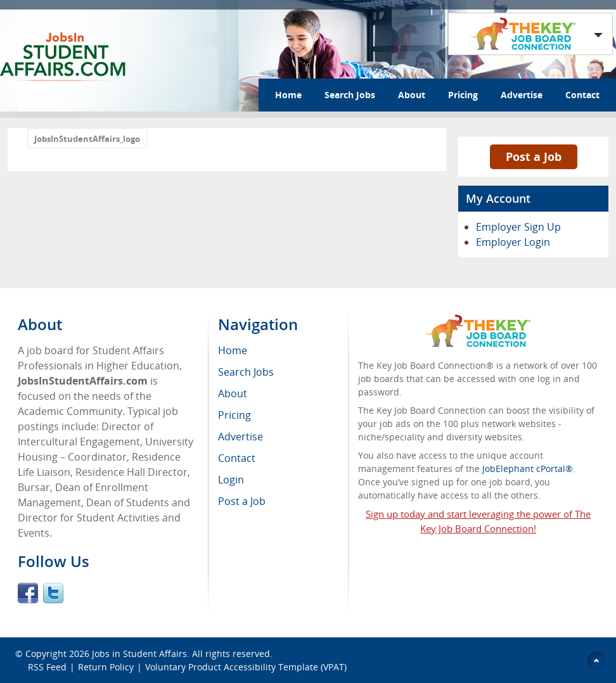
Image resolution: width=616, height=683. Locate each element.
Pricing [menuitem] (234, 415)
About (412, 95)
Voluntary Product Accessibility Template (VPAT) (246, 667)
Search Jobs (350, 95)
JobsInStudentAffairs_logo (87, 139)
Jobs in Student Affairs (139, 654)
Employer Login (513, 242)
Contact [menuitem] (237, 458)
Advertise (522, 95)
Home (288, 95)
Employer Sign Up (518, 227)
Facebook (28, 593)
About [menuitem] (233, 393)
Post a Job (534, 156)
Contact (582, 95)
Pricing (463, 95)
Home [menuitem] (233, 350)
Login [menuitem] (231, 480)
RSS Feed (47, 667)
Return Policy (106, 667)
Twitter (53, 593)
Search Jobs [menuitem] (246, 372)
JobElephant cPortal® (528, 469)
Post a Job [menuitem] (242, 501)
